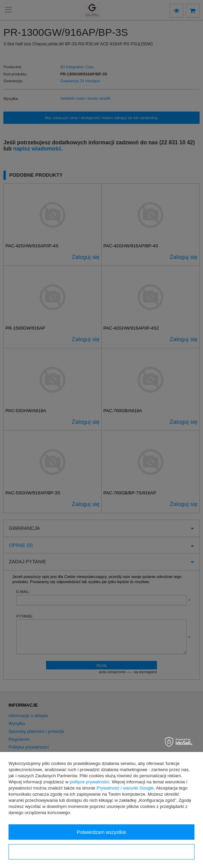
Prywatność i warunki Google (125, 788)
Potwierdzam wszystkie (101, 832)
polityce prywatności (89, 782)
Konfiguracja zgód (101, 852)
